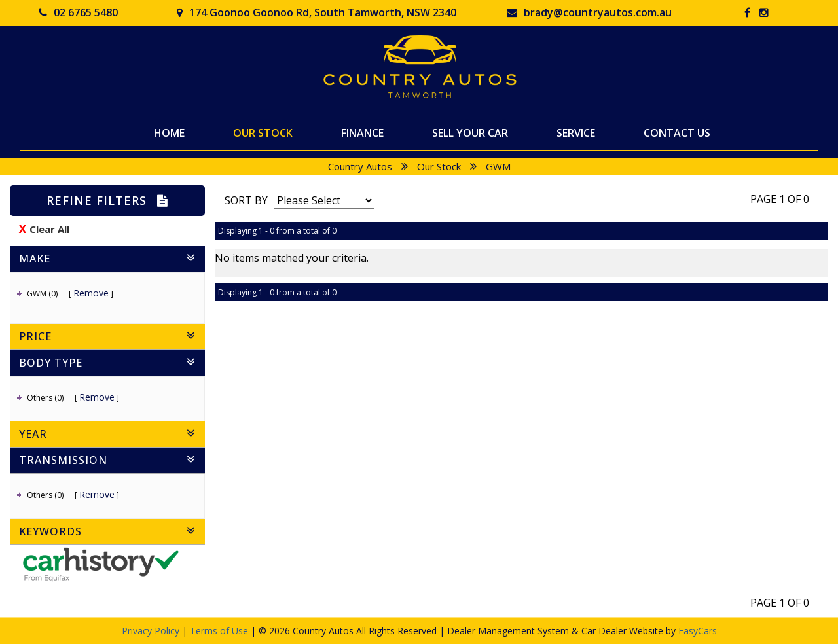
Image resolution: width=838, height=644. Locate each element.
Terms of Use (220, 631)
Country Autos (360, 166)
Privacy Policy (152, 631)
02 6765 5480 (78, 12)
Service (576, 133)
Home (169, 133)
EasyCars (698, 631)
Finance (362, 133)
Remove (91, 293)
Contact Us (677, 133)
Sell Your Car (470, 133)
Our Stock (263, 133)
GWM (498, 166)
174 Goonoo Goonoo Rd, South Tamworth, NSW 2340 (317, 12)
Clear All (49, 229)
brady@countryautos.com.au (589, 12)
